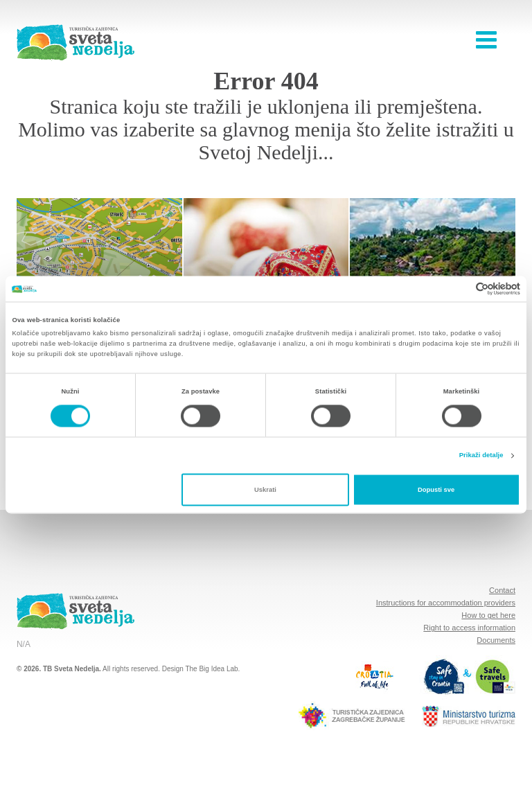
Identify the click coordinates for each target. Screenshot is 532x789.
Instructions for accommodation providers (446, 603)
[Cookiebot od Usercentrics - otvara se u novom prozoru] (460, 289)
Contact (502, 590)
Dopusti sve (436, 490)
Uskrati (265, 490)
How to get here (488, 615)
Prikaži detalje (481, 456)
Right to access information (469, 628)
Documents (496, 640)
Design (173, 669)
